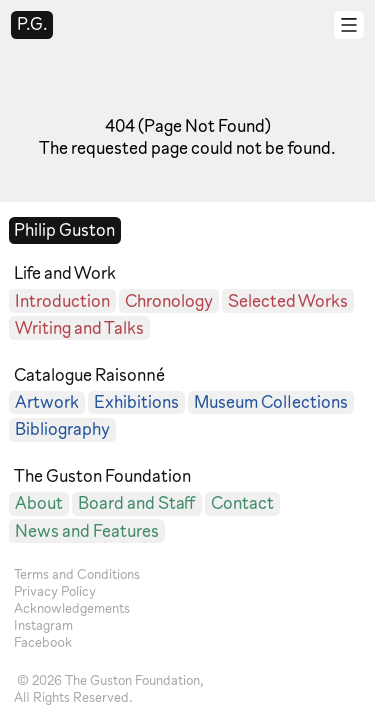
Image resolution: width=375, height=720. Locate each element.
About (39, 502)
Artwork (47, 401)
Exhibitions (136, 401)
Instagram (43, 625)
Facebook (43, 642)
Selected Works (288, 300)
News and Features (87, 530)
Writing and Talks (79, 327)
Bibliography (62, 428)
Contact (242, 502)
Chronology (169, 300)
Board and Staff (137, 502)
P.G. (32, 23)
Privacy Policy (55, 591)
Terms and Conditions (77, 574)
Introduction (62, 300)
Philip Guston (64, 229)
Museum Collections (271, 401)
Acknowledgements (72, 608)
